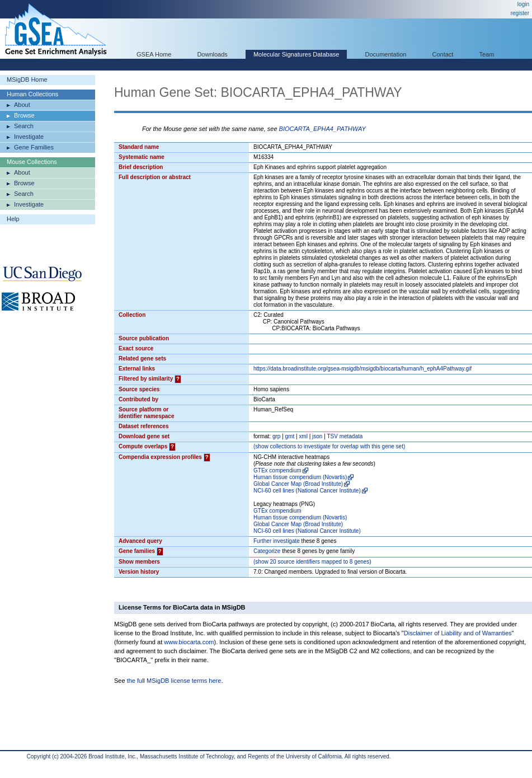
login (523, 4)
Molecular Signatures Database (296, 54)
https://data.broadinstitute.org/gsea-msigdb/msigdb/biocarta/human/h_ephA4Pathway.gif (362, 369)
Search (24, 126)
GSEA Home (154, 54)
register (520, 13)
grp (276, 436)
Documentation (385, 54)
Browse (24, 115)
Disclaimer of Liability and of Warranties (458, 633)
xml (303, 436)
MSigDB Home (27, 79)
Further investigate (277, 541)
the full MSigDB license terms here (174, 681)
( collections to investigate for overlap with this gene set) (329, 446)
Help (13, 219)
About (22, 105)
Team (487, 54)
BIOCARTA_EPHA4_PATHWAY (323, 129)
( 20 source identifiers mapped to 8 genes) (312, 562)
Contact (443, 54)
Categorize (267, 551)
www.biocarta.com (189, 642)
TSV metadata (345, 436)
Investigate (29, 137)
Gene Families (34, 147)
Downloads (212, 54)
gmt (290, 436)
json (317, 436)
